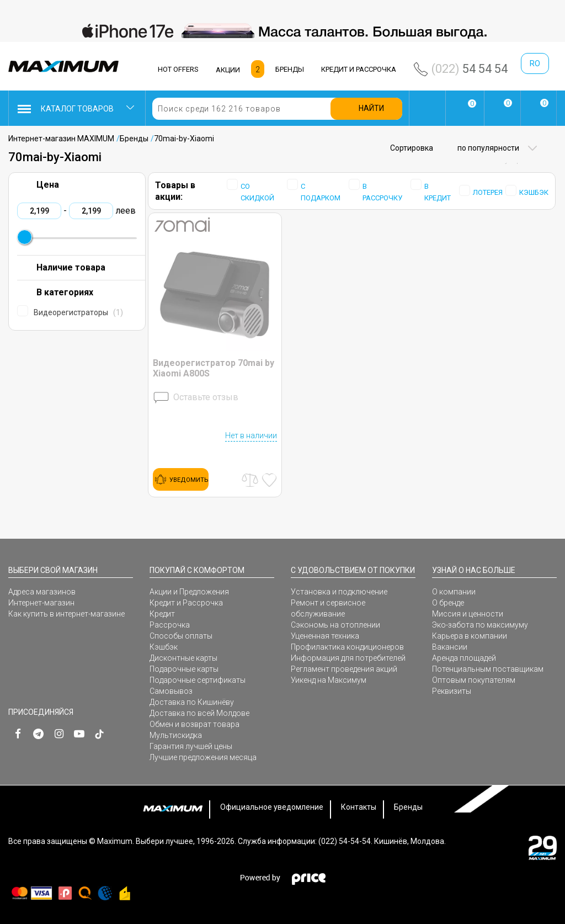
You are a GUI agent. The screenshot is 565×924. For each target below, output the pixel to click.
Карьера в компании (470, 636)
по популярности (487, 148)
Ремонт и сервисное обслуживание (328, 608)
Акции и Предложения (189, 592)
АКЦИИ (228, 70)
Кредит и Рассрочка (186, 603)
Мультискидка (176, 735)
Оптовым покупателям (474, 680)
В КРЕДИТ (438, 192)
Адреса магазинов (42, 592)
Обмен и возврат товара (194, 724)
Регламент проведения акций (344, 669)
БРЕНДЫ (290, 69)
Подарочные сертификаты (198, 680)
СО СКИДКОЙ (257, 192)
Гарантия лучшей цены (191, 746)
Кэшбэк (164, 647)
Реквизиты (452, 691)
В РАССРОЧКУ (382, 192)
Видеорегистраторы (78, 312)
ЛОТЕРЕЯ (488, 192)
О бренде (448, 603)
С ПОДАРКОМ (321, 192)
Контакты (359, 807)
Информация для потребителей (348, 658)
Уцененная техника (325, 636)
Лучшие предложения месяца (203, 757)
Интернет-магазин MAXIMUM (61, 139)
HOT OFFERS (178, 69)
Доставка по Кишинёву (192, 702)
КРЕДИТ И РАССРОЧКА (359, 69)
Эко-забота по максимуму (480, 625)
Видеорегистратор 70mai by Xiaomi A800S (214, 368)
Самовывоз (171, 691)
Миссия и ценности (468, 614)
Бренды (134, 139)
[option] (282, 31)
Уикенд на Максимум (329, 680)
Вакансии (450, 647)
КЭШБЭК (534, 192)
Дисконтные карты (183, 658)
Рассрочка (170, 625)
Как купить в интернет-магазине (66, 614)
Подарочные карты (184, 669)
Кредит (162, 614)
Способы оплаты (181, 636)
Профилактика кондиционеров (347, 647)
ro (535, 63)
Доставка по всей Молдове (199, 713)
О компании (454, 592)
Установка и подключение (339, 592)
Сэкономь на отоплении (335, 625)
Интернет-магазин (41, 603)
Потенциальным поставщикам (488, 669)
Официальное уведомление (272, 807)
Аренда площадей (464, 658)
